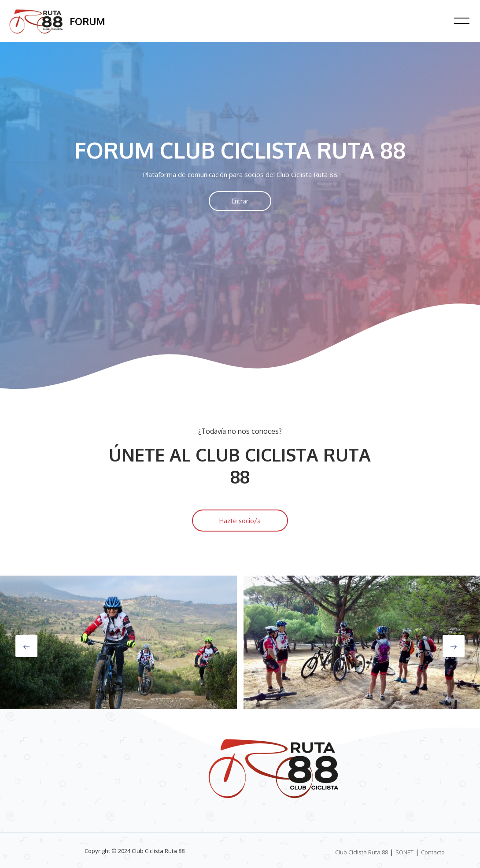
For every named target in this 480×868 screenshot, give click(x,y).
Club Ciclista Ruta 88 (362, 852)
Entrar (240, 201)
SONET (404, 852)
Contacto (433, 852)
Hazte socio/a (240, 521)
